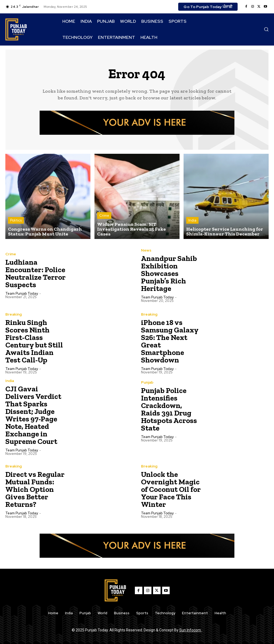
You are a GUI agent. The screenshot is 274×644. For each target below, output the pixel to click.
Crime (104, 216)
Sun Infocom (191, 630)
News (146, 250)
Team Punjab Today (22, 293)
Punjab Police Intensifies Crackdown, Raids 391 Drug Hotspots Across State (169, 409)
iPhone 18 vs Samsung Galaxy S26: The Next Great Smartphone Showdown (170, 341)
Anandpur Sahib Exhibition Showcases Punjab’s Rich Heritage (169, 273)
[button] (266, 29)
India (192, 220)
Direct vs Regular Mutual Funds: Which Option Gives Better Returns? (35, 489)
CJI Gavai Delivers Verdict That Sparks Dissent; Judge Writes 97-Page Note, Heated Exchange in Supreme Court (33, 415)
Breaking (14, 314)
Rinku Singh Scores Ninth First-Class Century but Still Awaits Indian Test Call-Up (34, 341)
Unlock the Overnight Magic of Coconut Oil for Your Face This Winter (171, 489)
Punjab (147, 382)
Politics (16, 220)
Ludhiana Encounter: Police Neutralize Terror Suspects (35, 273)
